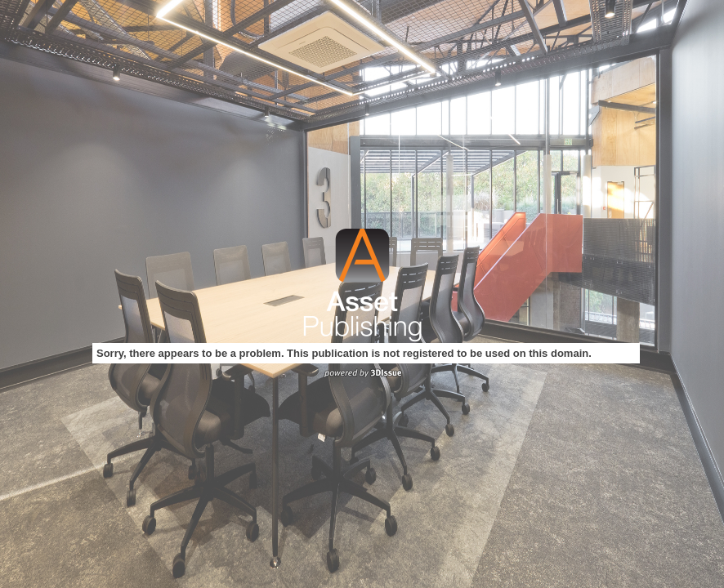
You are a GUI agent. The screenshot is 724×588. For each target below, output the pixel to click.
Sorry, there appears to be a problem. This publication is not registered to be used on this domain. (344, 353)
